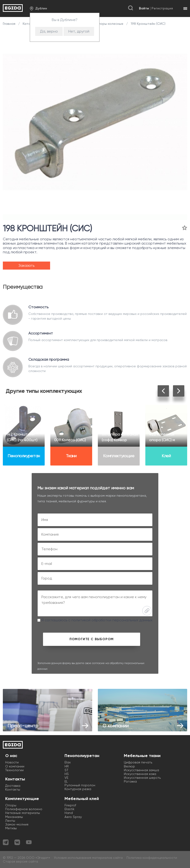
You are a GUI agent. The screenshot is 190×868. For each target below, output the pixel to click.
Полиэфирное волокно (24, 809)
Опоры (11, 805)
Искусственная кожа (140, 774)
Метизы (11, 828)
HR (67, 766)
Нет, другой (79, 31)
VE (66, 778)
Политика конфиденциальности (152, 858)
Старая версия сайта (20, 861)
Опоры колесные (110, 24)
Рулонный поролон (80, 785)
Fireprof (70, 805)
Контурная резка (78, 789)
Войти (144, 8)
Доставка (13, 786)
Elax (68, 762)
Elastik (69, 809)
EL (66, 781)
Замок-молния (17, 824)
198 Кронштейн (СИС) (148, 24)
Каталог (29, 24)
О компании (15, 766)
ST (66, 770)
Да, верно (49, 31)
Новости (12, 762)
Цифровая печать (138, 762)
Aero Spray (73, 817)
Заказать (26, 265)
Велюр (129, 766)
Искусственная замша (141, 770)
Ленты (10, 821)
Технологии (14, 770)
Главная (10, 24)
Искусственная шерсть (142, 778)
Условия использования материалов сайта (88, 858)
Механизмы (14, 817)
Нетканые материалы (23, 813)
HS (67, 774)
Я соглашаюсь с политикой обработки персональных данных (95, 620)
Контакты (13, 789)
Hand (69, 813)
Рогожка (130, 781)
